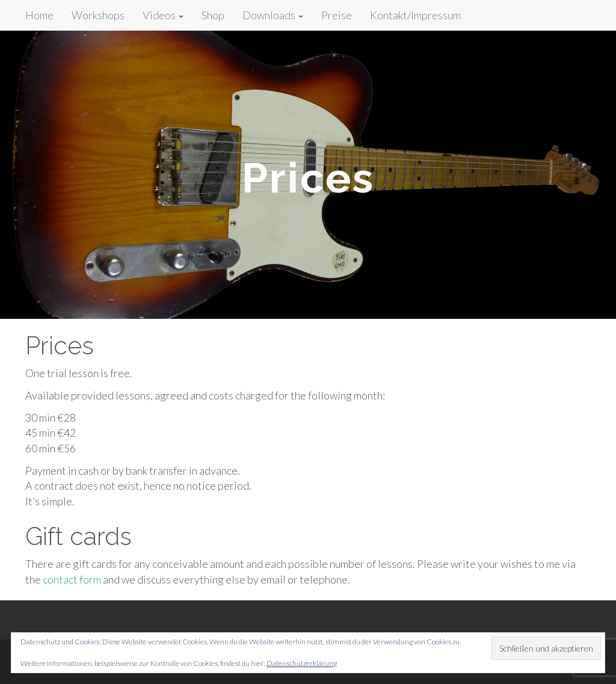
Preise (337, 15)
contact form (72, 579)
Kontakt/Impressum (415, 15)
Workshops (98, 15)
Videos (163, 15)
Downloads (273, 15)
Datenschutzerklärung (302, 663)
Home (39, 15)
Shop (213, 15)
